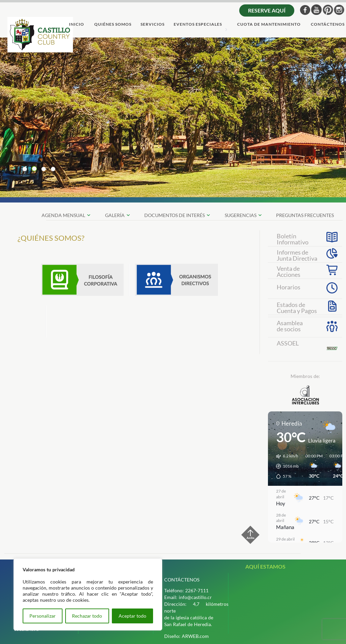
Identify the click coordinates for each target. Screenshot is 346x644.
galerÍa (115, 215)
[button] (285, 466)
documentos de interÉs (175, 215)
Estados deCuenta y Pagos (297, 307)
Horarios (289, 287)
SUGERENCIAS (241, 215)
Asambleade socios (290, 326)
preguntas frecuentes (305, 215)
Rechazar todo (87, 616)
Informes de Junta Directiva (297, 255)
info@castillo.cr (195, 597)
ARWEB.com (195, 636)
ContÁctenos (328, 25)
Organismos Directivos (176, 280)
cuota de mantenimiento (269, 25)
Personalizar (43, 616)
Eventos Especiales (198, 25)
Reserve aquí (267, 10)
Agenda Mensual (63, 215)
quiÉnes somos (113, 25)
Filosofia (82, 280)
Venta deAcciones (289, 271)
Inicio (77, 25)
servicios (153, 25)
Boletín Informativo (293, 238)
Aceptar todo (132, 616)
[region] (88, 594)
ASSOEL (288, 343)
